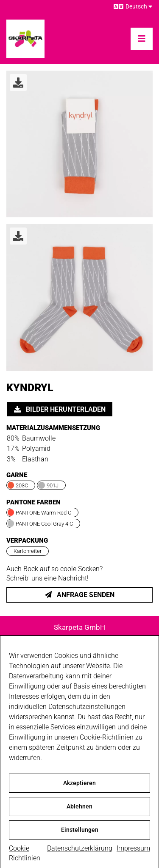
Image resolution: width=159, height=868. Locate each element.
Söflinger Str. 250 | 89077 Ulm (79, 638)
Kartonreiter (28, 551)
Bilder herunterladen (60, 409)
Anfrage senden (80, 595)
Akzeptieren (79, 790)
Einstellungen (80, 837)
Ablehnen (79, 814)
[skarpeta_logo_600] (25, 23)
